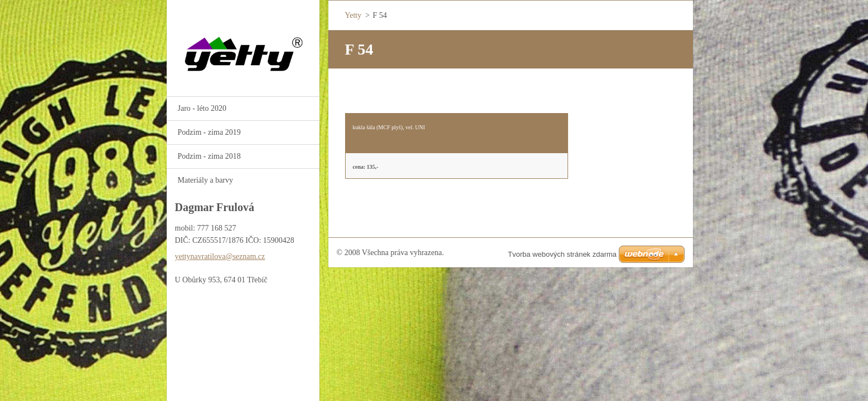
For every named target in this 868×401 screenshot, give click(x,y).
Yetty (353, 15)
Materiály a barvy (206, 180)
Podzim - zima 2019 (209, 132)
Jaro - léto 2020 (202, 108)
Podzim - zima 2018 (209, 156)
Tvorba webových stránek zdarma (562, 254)
